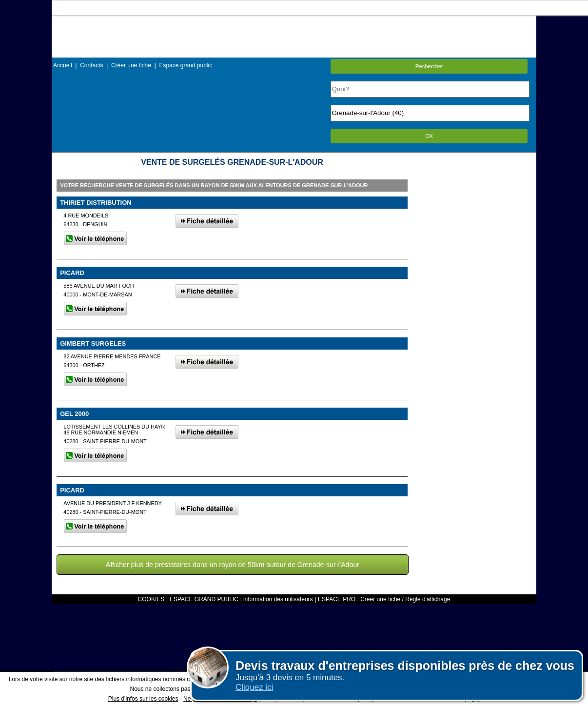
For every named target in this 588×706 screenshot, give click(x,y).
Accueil (63, 65)
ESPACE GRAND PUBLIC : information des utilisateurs (241, 599)
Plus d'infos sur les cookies (143, 699)
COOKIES (151, 599)
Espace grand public (186, 65)
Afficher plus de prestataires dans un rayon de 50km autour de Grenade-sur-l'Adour (233, 565)
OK (429, 136)
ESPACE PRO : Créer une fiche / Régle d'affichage (384, 599)
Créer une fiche (131, 65)
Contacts (91, 65)
